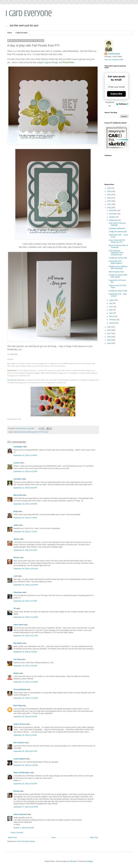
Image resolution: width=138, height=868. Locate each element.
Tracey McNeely (20, 689)
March (112, 316)
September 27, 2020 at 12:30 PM (26, 807)
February (113, 320)
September (113, 220)
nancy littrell (18, 625)
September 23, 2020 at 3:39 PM (25, 455)
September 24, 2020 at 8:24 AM (25, 550)
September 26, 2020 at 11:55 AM (26, 765)
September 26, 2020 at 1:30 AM (25, 735)
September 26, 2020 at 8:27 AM (25, 751)
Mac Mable (18, 643)
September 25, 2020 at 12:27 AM (26, 636)
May (111, 310)
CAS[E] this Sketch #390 (118, 258)
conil (15, 576)
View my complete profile (114, 60)
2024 (109, 195)
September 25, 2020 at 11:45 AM (26, 698)
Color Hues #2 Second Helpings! (117, 224)
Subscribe (116, 94)
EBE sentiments (33, 432)
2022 (109, 201)
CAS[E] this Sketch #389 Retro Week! (118, 276)
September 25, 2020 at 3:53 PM (25, 717)
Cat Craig (17, 659)
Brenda (16, 791)
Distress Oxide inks (20, 432)
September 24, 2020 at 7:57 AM (25, 532)
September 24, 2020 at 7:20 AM (25, 518)
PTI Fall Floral (44, 432)
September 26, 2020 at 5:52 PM (25, 784)
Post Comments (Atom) (26, 841)
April (111, 313)
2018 (109, 330)
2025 (109, 191)
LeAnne (17, 463)
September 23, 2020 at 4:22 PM (25, 471)
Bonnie (16, 558)
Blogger (90, 861)
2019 (109, 327)
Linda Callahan (19, 759)
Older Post (94, 837)
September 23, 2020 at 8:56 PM (25, 504)
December (113, 210)
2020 (109, 208)
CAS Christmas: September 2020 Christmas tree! (116, 253)
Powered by (117, 104)
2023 (109, 198)
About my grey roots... (117, 272)
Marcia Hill (18, 495)
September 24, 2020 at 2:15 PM (25, 601)
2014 (109, 343)
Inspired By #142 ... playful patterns (116, 262)
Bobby (16, 673)
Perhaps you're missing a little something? (118, 267)
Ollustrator (73, 861)
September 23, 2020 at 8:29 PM (25, 488)
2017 (109, 334)
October (112, 217)
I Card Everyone (29, 13)
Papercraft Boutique (22, 773)
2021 (109, 204)
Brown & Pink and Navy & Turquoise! (118, 246)
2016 (109, 337)
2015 (109, 340)
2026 (109, 188)
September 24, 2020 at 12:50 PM (26, 585)
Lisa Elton (17, 479)
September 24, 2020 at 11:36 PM (26, 617)
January (112, 323)
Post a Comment (17, 833)
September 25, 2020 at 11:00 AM (26, 682)
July (111, 303)
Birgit (16, 511)
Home (10, 33)
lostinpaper (18, 447)
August (112, 300)
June (111, 307)
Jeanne (16, 539)
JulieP (16, 525)
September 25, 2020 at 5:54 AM (25, 666)
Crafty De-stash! (22, 33)
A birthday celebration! (117, 228)
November (113, 214)
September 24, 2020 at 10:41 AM (26, 569)
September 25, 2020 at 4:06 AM (25, 652)
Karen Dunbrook (20, 814)
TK (15, 609)
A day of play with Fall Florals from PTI (117, 241)
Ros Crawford (19, 743)
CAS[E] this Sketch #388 (118, 291)
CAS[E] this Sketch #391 (118, 232)
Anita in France (20, 724)
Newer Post (12, 837)
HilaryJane (18, 592)
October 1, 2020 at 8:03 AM (24, 828)
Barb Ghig (18, 706)
